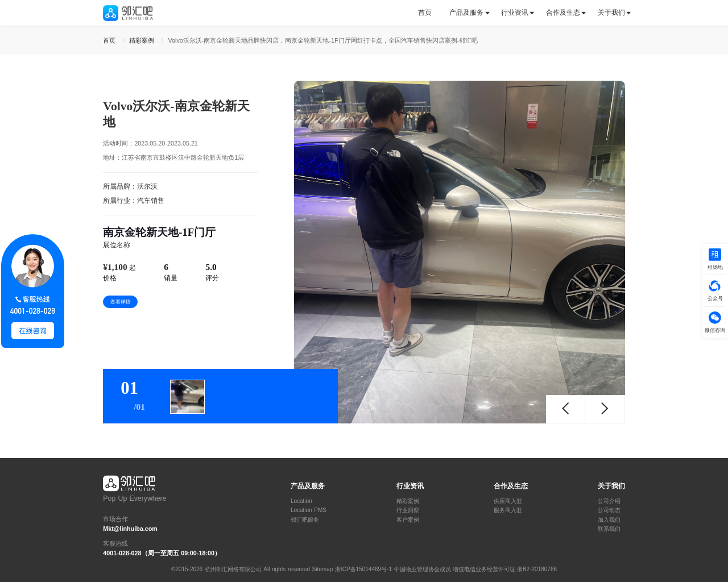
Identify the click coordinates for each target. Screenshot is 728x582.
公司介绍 (609, 501)
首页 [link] (110, 40)
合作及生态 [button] (563, 13)
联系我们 (609, 529)
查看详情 (121, 302)
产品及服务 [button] (466, 13)
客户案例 (408, 520)
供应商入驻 (508, 501)
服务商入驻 (508, 510)
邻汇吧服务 (305, 520)
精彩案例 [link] (143, 40)
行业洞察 (408, 510)
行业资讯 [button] (515, 13)
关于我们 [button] (611, 13)
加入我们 (609, 520)
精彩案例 (408, 501)
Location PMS (309, 510)
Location (301, 501)
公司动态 (609, 510)
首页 (425, 13)
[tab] (429, 13)
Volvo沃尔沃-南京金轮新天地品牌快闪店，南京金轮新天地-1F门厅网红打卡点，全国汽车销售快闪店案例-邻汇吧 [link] (323, 40)
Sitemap (323, 569)
